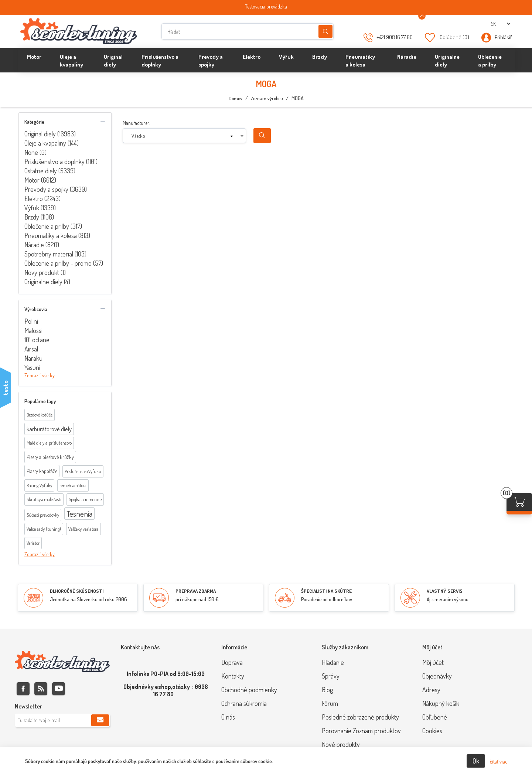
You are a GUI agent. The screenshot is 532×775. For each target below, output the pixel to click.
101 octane (37, 340)
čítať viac (499, 762)
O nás (228, 717)
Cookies (432, 731)
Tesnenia (79, 514)
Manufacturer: (137, 123)
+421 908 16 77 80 (395, 37)
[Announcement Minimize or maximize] (422, 16)
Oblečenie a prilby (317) (53, 226)
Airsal (31, 349)
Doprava (232, 662)
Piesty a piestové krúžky (50, 457)
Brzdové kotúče (40, 415)
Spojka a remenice (85, 499)
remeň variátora (73, 485)
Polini (31, 321)
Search (262, 136)
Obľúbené (435, 717)
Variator (33, 543)
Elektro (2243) (42, 198)
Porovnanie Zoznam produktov (361, 731)
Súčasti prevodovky (43, 515)
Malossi (33, 330)
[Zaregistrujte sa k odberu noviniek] (62, 720)
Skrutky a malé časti (44, 499)
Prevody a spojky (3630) (56, 189)
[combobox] (184, 136)
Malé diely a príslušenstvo (49, 443)
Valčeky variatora (83, 529)
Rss (41, 689)
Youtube (59, 689)
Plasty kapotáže (42, 471)
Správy (331, 676)
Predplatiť (100, 720)
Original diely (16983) (50, 134)
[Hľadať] (248, 31)
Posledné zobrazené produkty (360, 717)
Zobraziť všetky (40, 375)
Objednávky (437, 676)
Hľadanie (325, 32)
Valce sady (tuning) (44, 529)
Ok (476, 761)
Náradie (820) (42, 245)
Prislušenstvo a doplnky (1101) (61, 162)
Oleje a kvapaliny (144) (52, 143)
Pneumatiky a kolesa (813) (57, 235)
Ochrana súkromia (244, 703)
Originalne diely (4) (47, 282)
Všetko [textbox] (138, 136)
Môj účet (433, 662)
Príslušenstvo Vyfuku (83, 471)
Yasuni (32, 367)
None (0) (35, 152)
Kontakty (233, 676)
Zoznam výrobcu (267, 98)
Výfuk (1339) (40, 208)
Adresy (431, 690)
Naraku (33, 358)
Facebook (23, 689)
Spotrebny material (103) (55, 254)
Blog (327, 690)
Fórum (330, 703)
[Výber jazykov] (501, 24)
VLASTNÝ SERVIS (445, 591)
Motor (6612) (40, 180)
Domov (236, 98)
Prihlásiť (503, 37)
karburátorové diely (49, 429)
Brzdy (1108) (39, 217)
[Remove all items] (232, 136)
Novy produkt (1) (45, 272)
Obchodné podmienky (249, 690)
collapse (103, 121)
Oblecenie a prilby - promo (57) (64, 263)
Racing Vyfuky (39, 485)
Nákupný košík (441, 703)
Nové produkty (341, 744)
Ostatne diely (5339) (50, 171)
